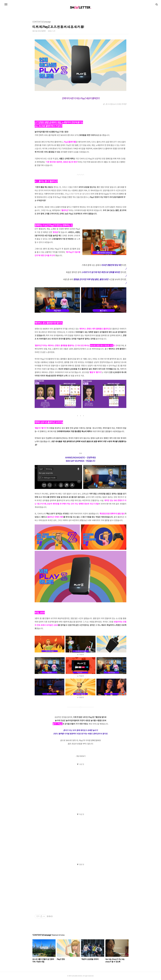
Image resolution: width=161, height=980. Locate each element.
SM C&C (80, 7)
